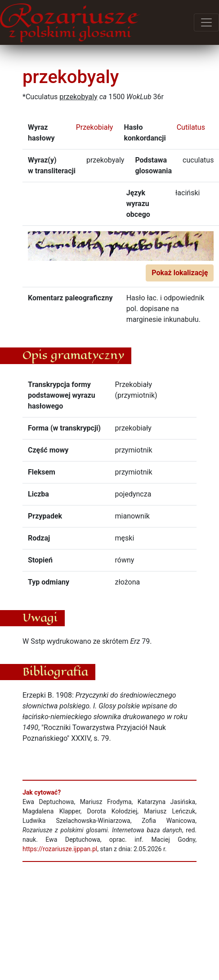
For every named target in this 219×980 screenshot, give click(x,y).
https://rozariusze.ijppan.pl (60, 849)
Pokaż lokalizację (180, 273)
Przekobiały (95, 127)
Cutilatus (191, 127)
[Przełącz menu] (206, 22)
